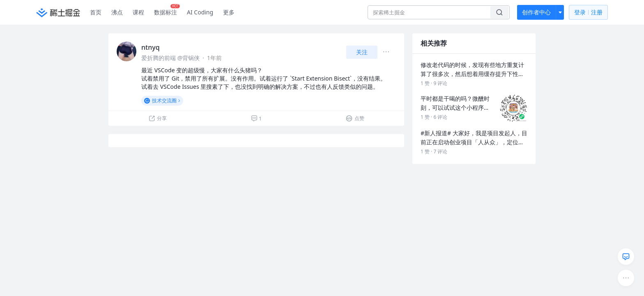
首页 (96, 12)
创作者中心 (536, 12)
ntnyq (151, 47)
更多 (229, 12)
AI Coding (200, 12)
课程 (138, 12)
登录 (588, 13)
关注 (362, 52)
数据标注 (167, 10)
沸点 (117, 12)
